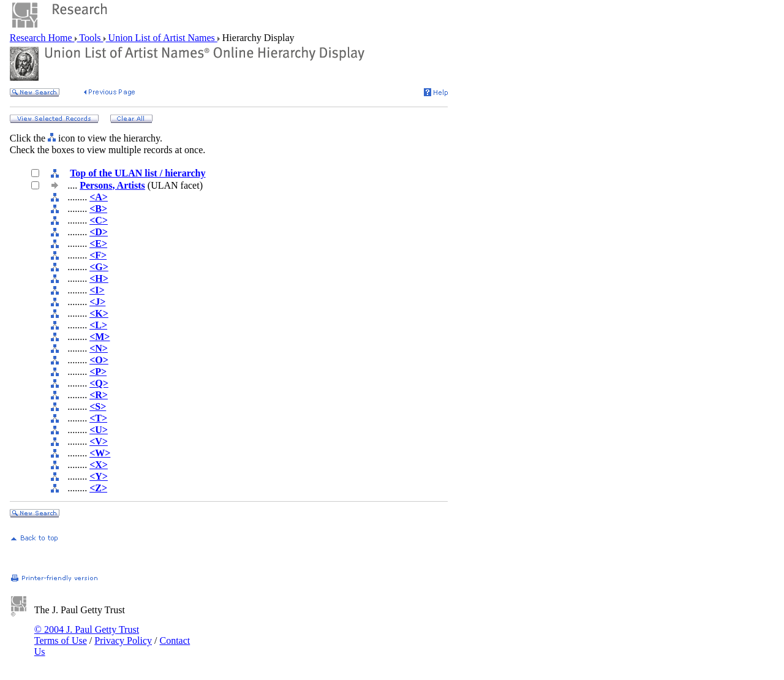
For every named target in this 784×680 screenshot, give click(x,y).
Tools (90, 38)
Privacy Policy (123, 640)
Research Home (42, 38)
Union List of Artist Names (162, 38)
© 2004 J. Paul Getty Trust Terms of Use (87, 635)
